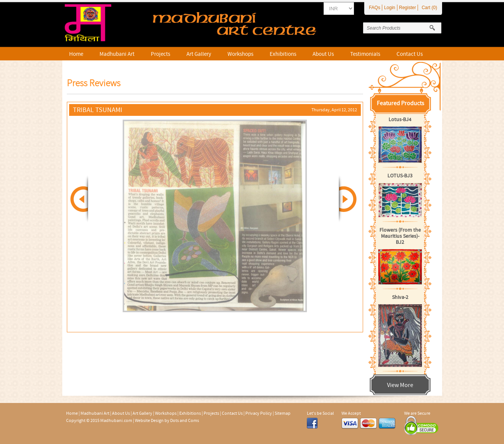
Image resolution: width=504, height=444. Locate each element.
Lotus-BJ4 (400, 120)
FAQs (374, 8)
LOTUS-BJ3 (400, 176)
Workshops (240, 54)
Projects (160, 54)
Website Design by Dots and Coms (167, 420)
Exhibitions (283, 54)
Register (408, 8)
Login (389, 8)
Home (76, 54)
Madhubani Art (117, 54)
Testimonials (365, 54)
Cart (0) (429, 8)
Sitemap (283, 413)
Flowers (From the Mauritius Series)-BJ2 (400, 236)
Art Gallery (199, 54)
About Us (323, 54)
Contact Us (410, 54)
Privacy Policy (259, 413)
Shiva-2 (400, 297)
